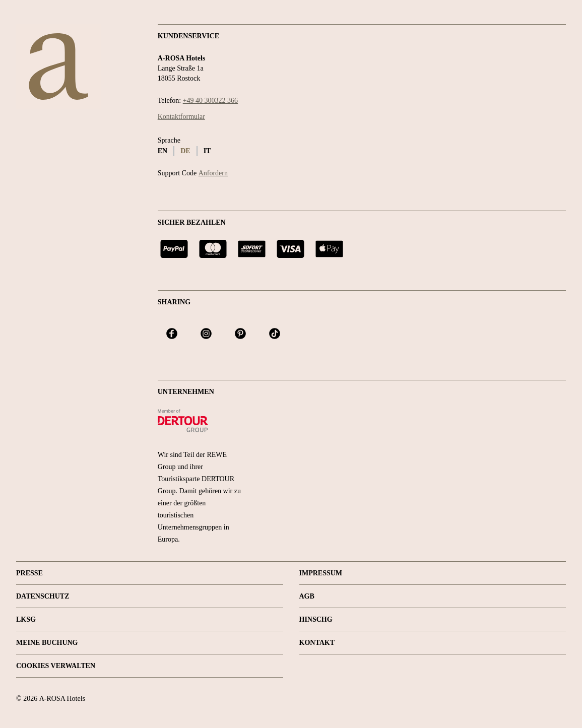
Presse (29, 573)
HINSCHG (316, 619)
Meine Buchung (47, 643)
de (185, 151)
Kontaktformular (181, 117)
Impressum (321, 573)
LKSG (26, 619)
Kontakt (317, 643)
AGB (307, 596)
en (163, 151)
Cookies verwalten (56, 666)
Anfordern (213, 173)
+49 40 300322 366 (210, 101)
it (207, 151)
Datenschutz (43, 596)
